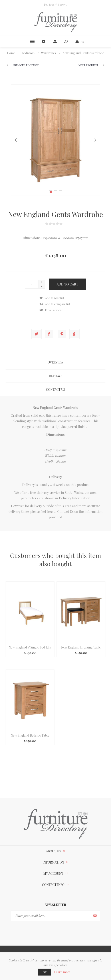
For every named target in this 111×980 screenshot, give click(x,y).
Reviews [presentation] (56, 376)
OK (45, 972)
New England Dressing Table (81, 647)
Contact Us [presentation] (55, 390)
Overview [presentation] (55, 362)
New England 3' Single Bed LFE (30, 647)
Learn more (62, 972)
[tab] (55, 362)
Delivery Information (75, 498)
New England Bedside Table (30, 735)
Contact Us (65, 511)
